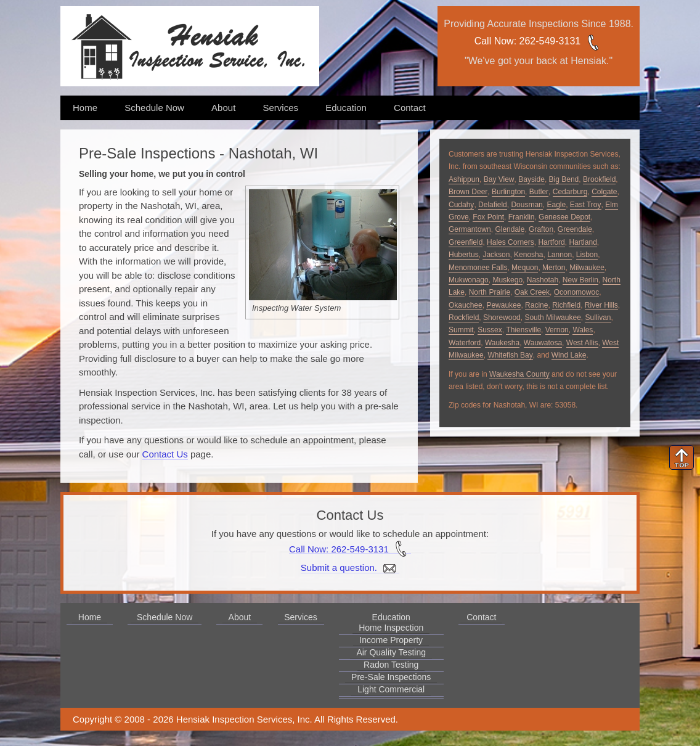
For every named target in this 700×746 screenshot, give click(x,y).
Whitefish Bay (510, 355)
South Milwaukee (552, 318)
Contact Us (165, 454)
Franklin (522, 217)
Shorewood (502, 318)
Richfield (566, 305)
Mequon (525, 268)
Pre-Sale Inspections (391, 677)
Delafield (493, 205)
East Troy (586, 205)
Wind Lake (569, 355)
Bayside (531, 179)
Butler (539, 192)
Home (85, 108)
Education (346, 108)
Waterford (465, 343)
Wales (583, 330)
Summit (461, 330)
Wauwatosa (543, 343)
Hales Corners (511, 242)
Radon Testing (391, 665)
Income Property (391, 640)
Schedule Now (154, 108)
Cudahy (461, 205)
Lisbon (587, 255)
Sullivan (598, 318)
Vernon (557, 330)
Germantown (470, 229)
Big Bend (564, 179)
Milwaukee (587, 268)
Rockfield (464, 318)
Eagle (556, 205)
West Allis (582, 343)
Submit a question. (350, 568)
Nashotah (543, 280)
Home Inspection (391, 628)
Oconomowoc (576, 292)
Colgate (604, 192)
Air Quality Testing (391, 652)
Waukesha (502, 343)
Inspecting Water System (296, 308)
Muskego (507, 280)
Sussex (490, 330)
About (223, 108)
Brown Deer (468, 192)
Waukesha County (519, 374)
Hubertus (464, 255)
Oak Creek (532, 292)
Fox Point (488, 217)
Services (280, 108)
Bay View (499, 179)
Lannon (560, 255)
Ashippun (464, 179)
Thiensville (523, 330)
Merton (554, 268)
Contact (410, 108)
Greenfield (466, 242)
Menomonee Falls (478, 268)
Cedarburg (570, 192)
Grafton (541, 229)
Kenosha (528, 255)
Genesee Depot (564, 217)
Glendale (510, 229)
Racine (536, 305)
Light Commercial (391, 689)
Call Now (494, 41)
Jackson (496, 255)
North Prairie (490, 292)
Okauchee (466, 305)
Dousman (527, 205)
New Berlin (580, 280)
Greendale (575, 229)
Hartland (583, 242)
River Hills (601, 305)
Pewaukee (503, 305)
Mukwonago (469, 280)
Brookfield (599, 179)
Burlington (508, 192)
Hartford (551, 242)
